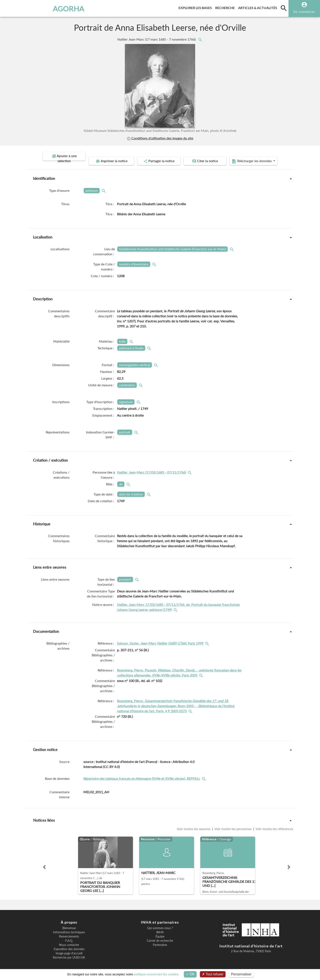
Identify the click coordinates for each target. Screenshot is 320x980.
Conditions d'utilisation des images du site (160, 138)
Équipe (160, 932)
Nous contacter (69, 940)
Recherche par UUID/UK (69, 953)
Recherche (226, 7)
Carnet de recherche (160, 936)
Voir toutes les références (274, 824)
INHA (160, 928)
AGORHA (26, 8)
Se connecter (304, 11)
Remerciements (69, 932)
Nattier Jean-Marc (157, 39)
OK (190, 974)
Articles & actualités (258, 7)
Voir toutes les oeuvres (194, 824)
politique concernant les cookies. (157, 974)
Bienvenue (69, 923)
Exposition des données (69, 944)
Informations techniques (69, 928)
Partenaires (160, 940)
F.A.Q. (69, 936)
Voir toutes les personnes (233, 824)
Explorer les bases (196, 7)
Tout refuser (213, 974)
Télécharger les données (256, 156)
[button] (44, 862)
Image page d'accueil (69, 949)
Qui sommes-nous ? (160, 923)
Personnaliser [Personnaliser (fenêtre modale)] (241, 974)
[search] (284, 8)
